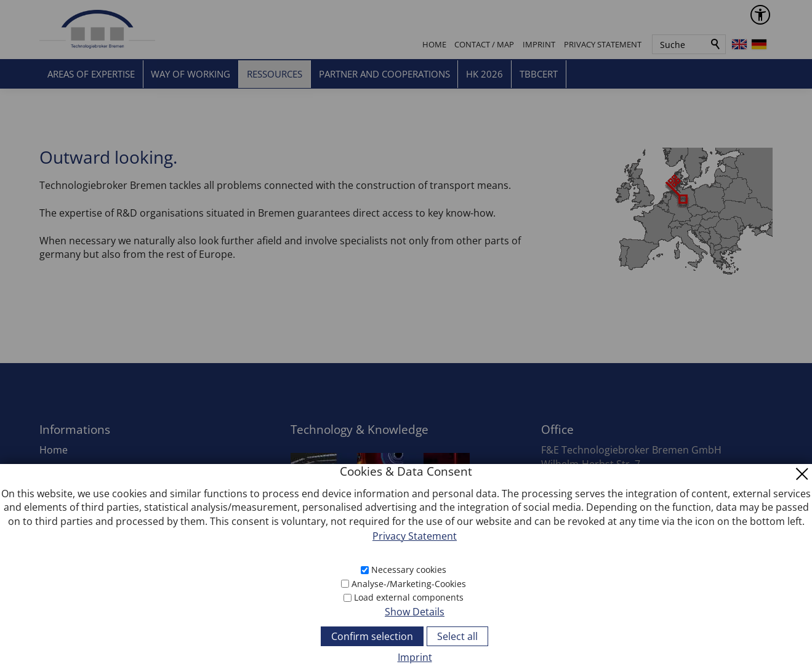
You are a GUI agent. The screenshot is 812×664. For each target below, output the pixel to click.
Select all (457, 636)
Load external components (409, 597)
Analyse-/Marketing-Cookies (409, 584)
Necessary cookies (409, 570)
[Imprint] (406, 657)
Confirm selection (372, 636)
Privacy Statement (415, 536)
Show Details (415, 612)
